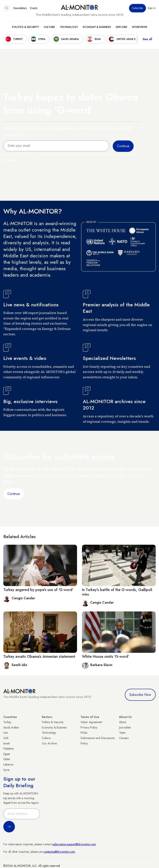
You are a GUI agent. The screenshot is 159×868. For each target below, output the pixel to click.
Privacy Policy (89, 727)
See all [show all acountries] (147, 39)
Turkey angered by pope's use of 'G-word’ (38, 590)
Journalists (125, 727)
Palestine (8, 749)
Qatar (7, 759)
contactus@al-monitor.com (59, 852)
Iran (6, 733)
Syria (6, 770)
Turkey (7, 722)
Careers (124, 738)
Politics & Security (25, 27)
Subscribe (137, 8)
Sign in (152, 8)
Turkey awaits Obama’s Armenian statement (39, 657)
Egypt (7, 754)
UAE (6, 738)
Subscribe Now (140, 695)
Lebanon (8, 764)
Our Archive (49, 743)
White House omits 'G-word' (105, 657)
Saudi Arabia (11, 727)
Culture (49, 27)
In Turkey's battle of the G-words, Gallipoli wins (117, 592)
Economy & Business (97, 27)
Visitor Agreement (91, 722)
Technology (69, 27)
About (123, 722)
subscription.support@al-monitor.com (74, 844)
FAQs (84, 733)
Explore (121, 27)
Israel (6, 743)
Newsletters (20, 8)
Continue (14, 494)
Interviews (140, 27)
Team (122, 733)
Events (34, 8)
